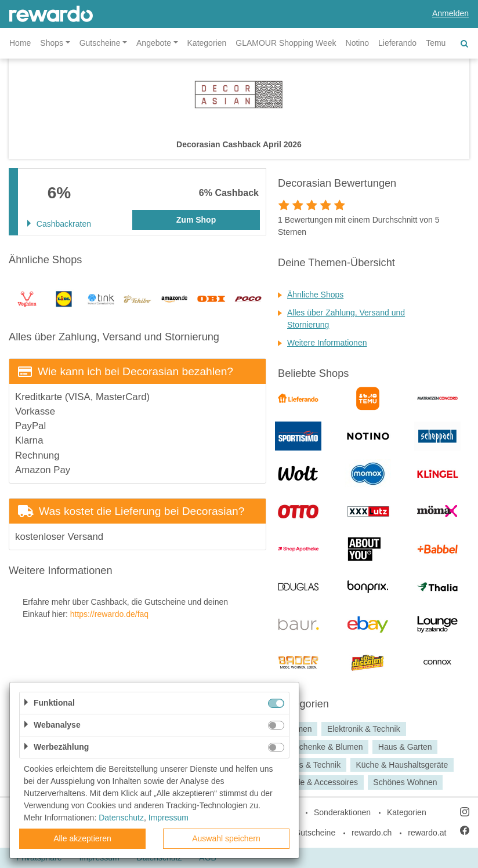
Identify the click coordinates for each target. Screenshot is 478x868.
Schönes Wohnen (405, 783)
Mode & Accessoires (321, 783)
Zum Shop (196, 220)
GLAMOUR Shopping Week (286, 43)
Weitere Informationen (327, 343)
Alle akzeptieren (82, 838)
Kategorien (207, 43)
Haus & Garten (405, 747)
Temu (436, 43)
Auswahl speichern (226, 838)
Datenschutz (121, 818)
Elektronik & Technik (364, 729)
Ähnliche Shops (315, 295)
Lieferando (397, 43)
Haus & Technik (312, 765)
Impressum (169, 818)
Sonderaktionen (342, 812)
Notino (357, 43)
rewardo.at (427, 833)
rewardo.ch (372, 833)
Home (20, 43)
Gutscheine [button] (100, 43)
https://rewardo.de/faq (109, 614)
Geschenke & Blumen (323, 747)
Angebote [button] (154, 43)
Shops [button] (52, 43)
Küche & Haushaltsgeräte (402, 765)
